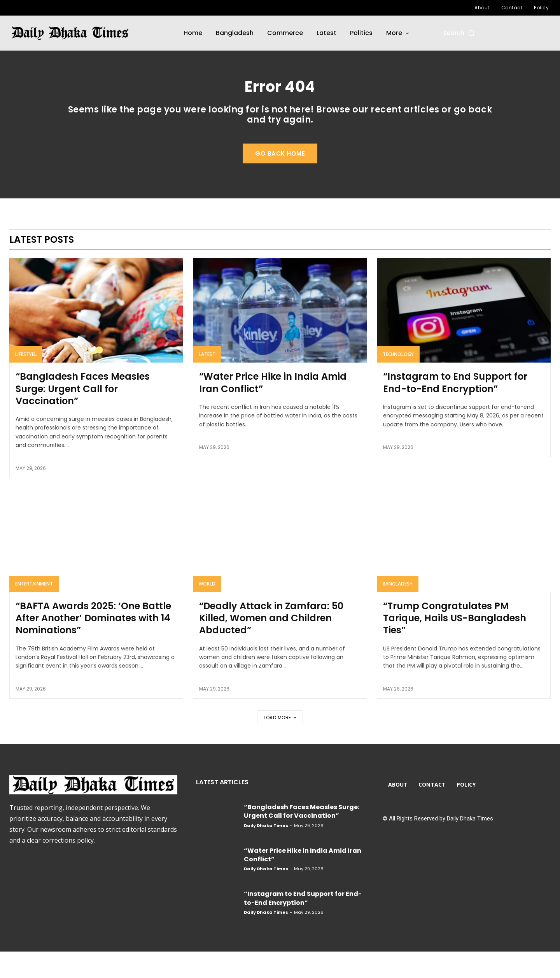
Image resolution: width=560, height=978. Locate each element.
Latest (207, 381)
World (207, 610)
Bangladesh (398, 610)
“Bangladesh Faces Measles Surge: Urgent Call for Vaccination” (83, 415)
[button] (459, 33)
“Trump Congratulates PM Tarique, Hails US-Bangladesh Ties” (455, 644)
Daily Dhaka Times (266, 852)
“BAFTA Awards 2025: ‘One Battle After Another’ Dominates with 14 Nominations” (93, 644)
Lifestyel (26, 381)
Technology (398, 381)
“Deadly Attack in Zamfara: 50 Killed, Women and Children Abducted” (271, 644)
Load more (280, 744)
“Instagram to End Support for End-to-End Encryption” (455, 409)
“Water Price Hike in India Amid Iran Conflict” (273, 409)
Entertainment (34, 610)
